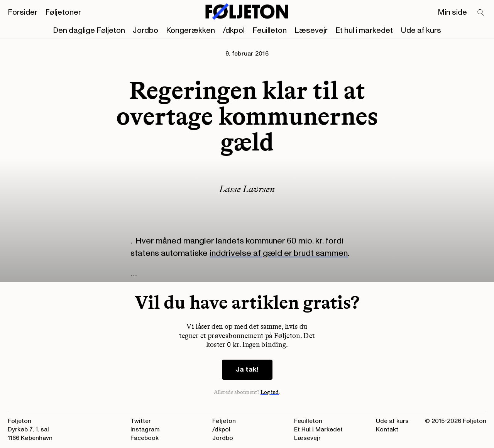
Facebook (145, 438)
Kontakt (387, 429)
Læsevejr (311, 30)
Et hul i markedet (364, 30)
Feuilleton (270, 30)
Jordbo (145, 30)
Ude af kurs (421, 30)
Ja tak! (247, 369)
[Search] (481, 13)
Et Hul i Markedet (318, 429)
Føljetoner (63, 12)
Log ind (270, 392)
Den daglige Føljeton (89, 30)
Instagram (145, 429)
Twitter (141, 421)
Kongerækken (190, 30)
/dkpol (234, 30)
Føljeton (224, 421)
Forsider (23, 12)
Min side (452, 12)
